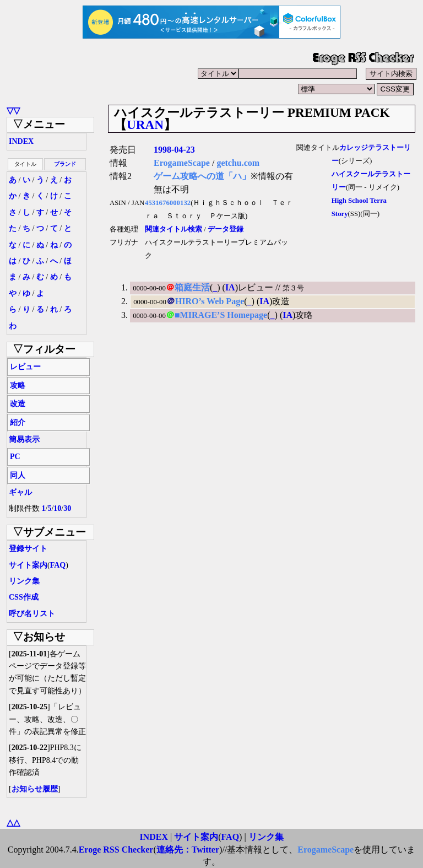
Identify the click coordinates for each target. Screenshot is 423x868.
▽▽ (13, 110)
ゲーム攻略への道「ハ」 (202, 176)
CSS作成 (24, 597)
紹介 (18, 422)
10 (57, 508)
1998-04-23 (174, 150)
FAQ (58, 565)
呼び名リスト (32, 614)
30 (67, 508)
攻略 (18, 386)
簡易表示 (24, 440)
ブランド (65, 164)
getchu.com (238, 163)
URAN (145, 125)
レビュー (25, 367)
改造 (18, 404)
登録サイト (28, 549)
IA (230, 287)
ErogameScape (182, 163)
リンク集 (24, 581)
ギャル (20, 492)
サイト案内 (28, 565)
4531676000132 (168, 203)
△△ (13, 823)
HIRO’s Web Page (210, 301)
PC (15, 457)
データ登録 (226, 229)
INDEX (21, 141)
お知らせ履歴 (35, 789)
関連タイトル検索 (173, 229)
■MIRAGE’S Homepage (221, 315)
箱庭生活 (192, 287)
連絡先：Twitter (188, 850)
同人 (18, 475)
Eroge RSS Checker (116, 850)
